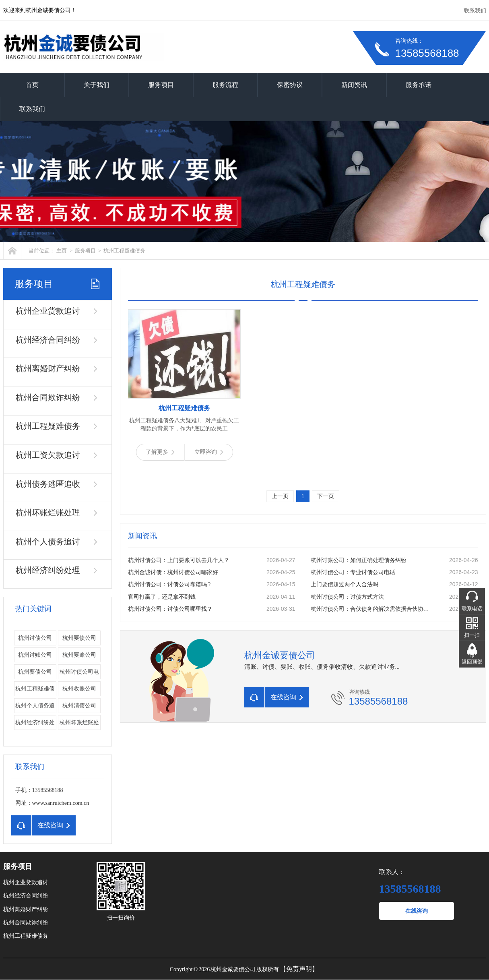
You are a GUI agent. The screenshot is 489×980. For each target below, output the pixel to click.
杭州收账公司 (79, 689)
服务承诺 (419, 85)
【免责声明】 (299, 969)
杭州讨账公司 (35, 655)
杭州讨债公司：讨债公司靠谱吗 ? (169, 584)
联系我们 (475, 11)
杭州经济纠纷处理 (48, 570)
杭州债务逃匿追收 (48, 484)
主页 (62, 251)
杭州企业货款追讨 (48, 311)
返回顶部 (472, 662)
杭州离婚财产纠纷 (48, 368)
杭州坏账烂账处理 (48, 513)
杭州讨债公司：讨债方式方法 (347, 597)
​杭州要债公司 (35, 672)
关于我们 (97, 85)
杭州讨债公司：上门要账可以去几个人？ (179, 560)
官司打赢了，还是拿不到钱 (162, 597)
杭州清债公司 (79, 706)
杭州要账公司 (79, 655)
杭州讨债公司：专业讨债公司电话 (353, 572)
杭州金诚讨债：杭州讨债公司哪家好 (173, 572)
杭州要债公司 (79, 638)
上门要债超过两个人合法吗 (345, 584)
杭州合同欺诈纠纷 (48, 397)
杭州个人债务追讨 (48, 542)
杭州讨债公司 (35, 638)
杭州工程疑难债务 (124, 251)
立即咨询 (209, 452)
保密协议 (290, 85)
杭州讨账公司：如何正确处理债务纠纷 (359, 560)
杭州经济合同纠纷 (48, 340)
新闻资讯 (354, 85)
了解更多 (160, 452)
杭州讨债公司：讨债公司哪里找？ (170, 609)
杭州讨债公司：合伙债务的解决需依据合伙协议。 (371, 609)
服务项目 (161, 85)
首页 (32, 85)
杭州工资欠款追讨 (48, 455)
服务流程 (225, 85)
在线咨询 (417, 911)
